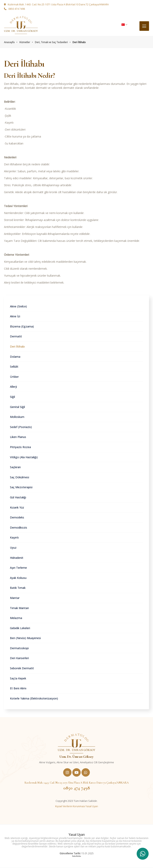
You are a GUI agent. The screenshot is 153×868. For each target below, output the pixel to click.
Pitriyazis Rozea (20, 447)
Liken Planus (18, 437)
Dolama (15, 357)
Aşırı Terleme (18, 568)
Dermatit (16, 336)
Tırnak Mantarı (19, 608)
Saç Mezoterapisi (21, 487)
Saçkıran (15, 467)
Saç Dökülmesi (20, 477)
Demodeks (17, 517)
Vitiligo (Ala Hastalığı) (24, 457)
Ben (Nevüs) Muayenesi (25, 638)
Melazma (16, 618)
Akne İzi (15, 316)
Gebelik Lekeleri (20, 628)
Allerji (13, 387)
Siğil (12, 397)
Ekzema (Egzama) (22, 326)
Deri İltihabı (17, 346)
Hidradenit (17, 558)
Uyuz (13, 548)
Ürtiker (14, 377)
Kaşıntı (14, 537)
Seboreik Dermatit (22, 668)
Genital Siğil (17, 407)
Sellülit (14, 367)
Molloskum (17, 417)
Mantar (15, 598)
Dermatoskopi (19, 648)
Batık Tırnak (18, 588)
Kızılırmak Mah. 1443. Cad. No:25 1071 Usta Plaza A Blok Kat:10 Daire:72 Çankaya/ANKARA (56, 5)
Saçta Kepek (18, 678)
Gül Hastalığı (18, 497)
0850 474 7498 (14, 9)
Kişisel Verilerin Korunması (70, 806)
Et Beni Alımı (18, 688)
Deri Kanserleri (19, 658)
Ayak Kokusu (18, 578)
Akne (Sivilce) (18, 306)
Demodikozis (19, 527)
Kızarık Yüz (17, 507)
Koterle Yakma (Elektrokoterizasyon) (34, 698)
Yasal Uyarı (92, 806)
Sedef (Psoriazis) (21, 427)
